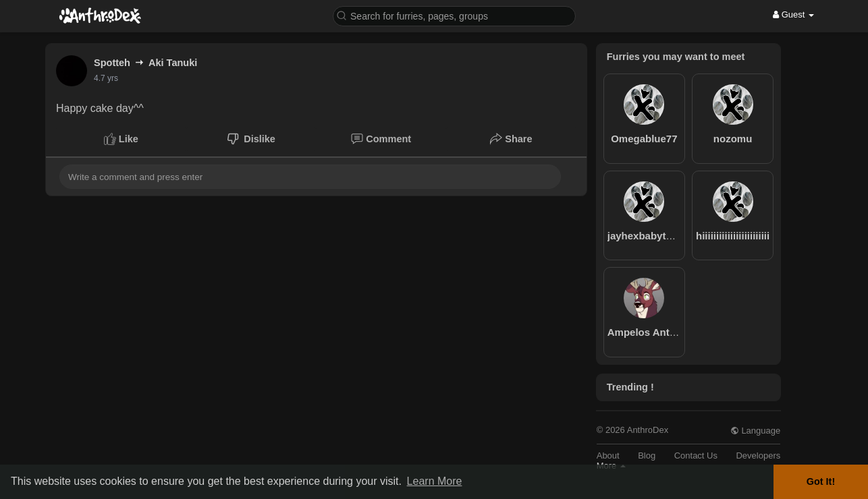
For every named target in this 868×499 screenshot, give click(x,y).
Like (121, 139)
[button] (454, 15)
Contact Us (696, 456)
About (608, 456)
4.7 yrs (106, 78)
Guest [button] (793, 14)
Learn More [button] (435, 481)
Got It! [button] (821, 481)
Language (755, 431)
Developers (758, 456)
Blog (647, 456)
